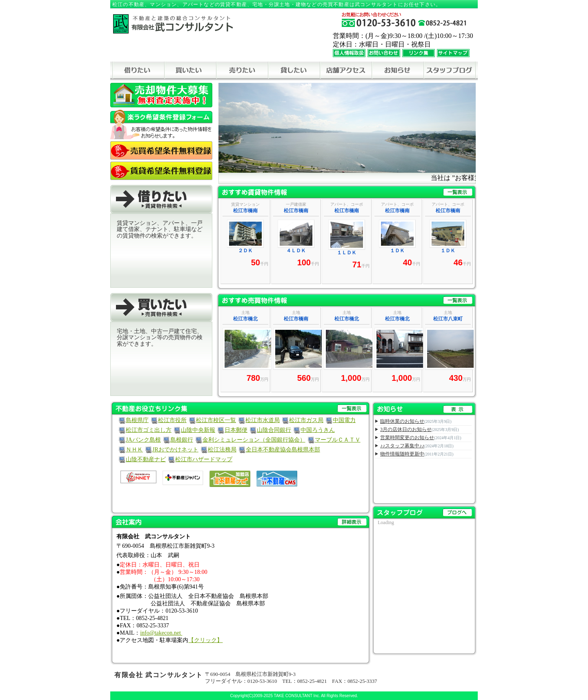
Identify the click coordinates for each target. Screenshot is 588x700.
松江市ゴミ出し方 (149, 430)
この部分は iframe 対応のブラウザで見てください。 (347, 242)
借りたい (138, 71)
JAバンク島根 (143, 440)
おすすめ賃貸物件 (347, 192)
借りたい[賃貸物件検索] (161, 199)
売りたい (242, 71)
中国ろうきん (318, 430)
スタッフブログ (450, 71)
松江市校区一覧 (216, 420)
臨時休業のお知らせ (402, 421)
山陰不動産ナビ (146, 459)
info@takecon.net (161, 633)
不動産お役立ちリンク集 (241, 408)
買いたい (190, 71)
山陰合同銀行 (274, 430)
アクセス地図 (346, 71)
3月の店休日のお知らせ (406, 429)
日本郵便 (236, 430)
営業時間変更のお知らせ (407, 438)
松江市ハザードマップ (204, 459)
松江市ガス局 (306, 420)
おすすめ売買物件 (347, 300)
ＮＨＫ (134, 450)
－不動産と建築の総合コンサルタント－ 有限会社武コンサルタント (173, 24)
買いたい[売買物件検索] (161, 307)
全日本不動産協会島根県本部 (283, 450)
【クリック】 (205, 640)
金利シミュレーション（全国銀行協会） (254, 440)
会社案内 (241, 522)
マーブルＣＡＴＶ (338, 440)
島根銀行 (182, 440)
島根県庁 (137, 420)
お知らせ (398, 71)
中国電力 (344, 420)
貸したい (294, 71)
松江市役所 (172, 420)
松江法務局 (222, 450)
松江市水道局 (263, 420)
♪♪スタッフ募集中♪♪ (402, 446)
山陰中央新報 (198, 430)
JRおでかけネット (175, 450)
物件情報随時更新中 (402, 454)
